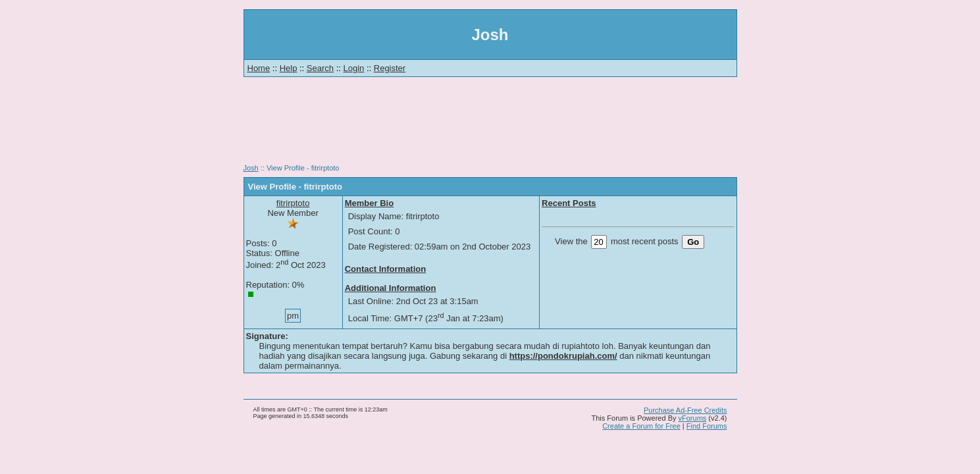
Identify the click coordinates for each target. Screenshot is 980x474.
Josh (251, 168)
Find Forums (707, 426)
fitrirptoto (293, 203)
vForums (693, 418)
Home (259, 68)
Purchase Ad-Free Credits (685, 410)
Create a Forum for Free (641, 426)
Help (289, 68)
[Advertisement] (490, 125)
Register (390, 68)
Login (354, 68)
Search (320, 68)
